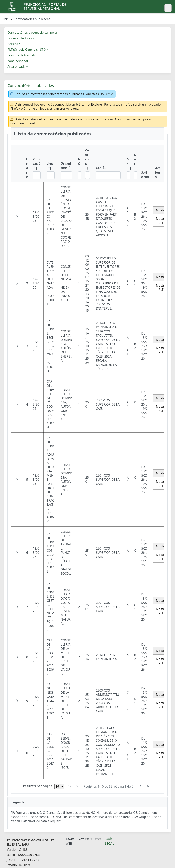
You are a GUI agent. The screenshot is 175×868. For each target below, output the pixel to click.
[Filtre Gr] (128, 175)
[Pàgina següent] (141, 786)
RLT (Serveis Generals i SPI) (26, 50)
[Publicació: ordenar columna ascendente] (37, 163)
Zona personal (18, 61)
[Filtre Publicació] (37, 175)
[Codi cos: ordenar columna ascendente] (87, 163)
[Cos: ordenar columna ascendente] (108, 163)
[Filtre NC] (80, 175)
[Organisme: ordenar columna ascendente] (66, 163)
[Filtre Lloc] (51, 175)
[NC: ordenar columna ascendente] (79, 163)
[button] (17, 217)
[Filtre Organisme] (66, 175)
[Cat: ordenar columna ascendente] (135, 163)
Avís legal (110, 841)
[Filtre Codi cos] (87, 175)
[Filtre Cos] (108, 175)
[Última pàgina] (148, 786)
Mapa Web (70, 841)
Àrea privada (16, 67)
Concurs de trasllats (21, 55)
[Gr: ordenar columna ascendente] (127, 163)
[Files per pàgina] (59, 786)
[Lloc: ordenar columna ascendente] (51, 163)
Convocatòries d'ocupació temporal (32, 32)
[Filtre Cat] (136, 175)
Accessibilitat (90, 839)
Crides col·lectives (20, 38)
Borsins (13, 44)
